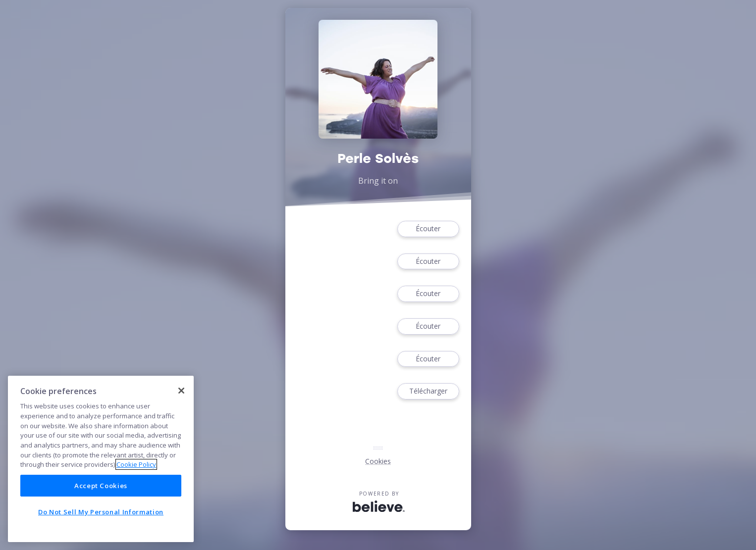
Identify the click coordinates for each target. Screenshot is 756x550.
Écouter (428, 229)
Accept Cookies (101, 486)
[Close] (181, 391)
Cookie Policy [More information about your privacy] (136, 464)
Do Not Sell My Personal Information (101, 512)
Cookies (378, 461)
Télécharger (428, 391)
